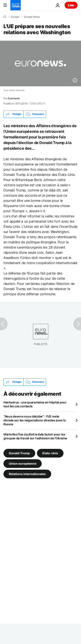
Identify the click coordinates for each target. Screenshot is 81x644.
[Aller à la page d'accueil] (16, 5)
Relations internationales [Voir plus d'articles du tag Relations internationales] (27, 474)
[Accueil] (5, 17)
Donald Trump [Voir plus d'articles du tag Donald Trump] (19, 453)
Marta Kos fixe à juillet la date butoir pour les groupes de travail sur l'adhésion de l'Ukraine (35, 436)
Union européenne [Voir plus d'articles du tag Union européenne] (23, 463)
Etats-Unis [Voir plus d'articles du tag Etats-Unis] (50, 453)
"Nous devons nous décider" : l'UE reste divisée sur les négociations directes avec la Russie (34, 420)
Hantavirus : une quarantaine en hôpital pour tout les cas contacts (35, 404)
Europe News (32, 17)
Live (71, 5)
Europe (15, 17)
